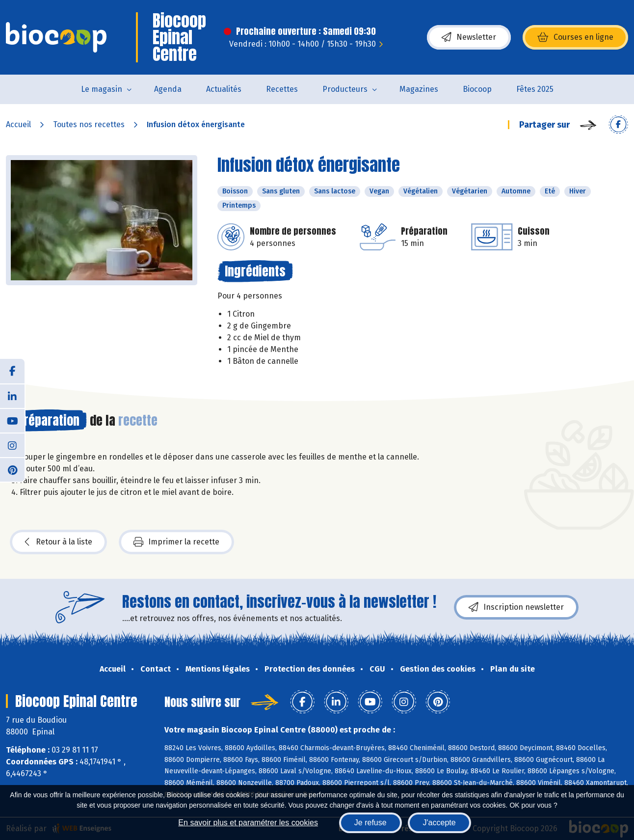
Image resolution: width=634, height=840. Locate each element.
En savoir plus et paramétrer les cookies (248, 823)
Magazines (419, 89)
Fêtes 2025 (535, 89)
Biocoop (477, 89)
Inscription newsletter (516, 607)
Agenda (168, 89)
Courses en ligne (575, 37)
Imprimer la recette (176, 542)
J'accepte (439, 823)
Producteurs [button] (345, 89)
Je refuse (370, 823)
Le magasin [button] (102, 89)
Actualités (224, 89)
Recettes (282, 89)
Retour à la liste (58, 542)
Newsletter (469, 37)
